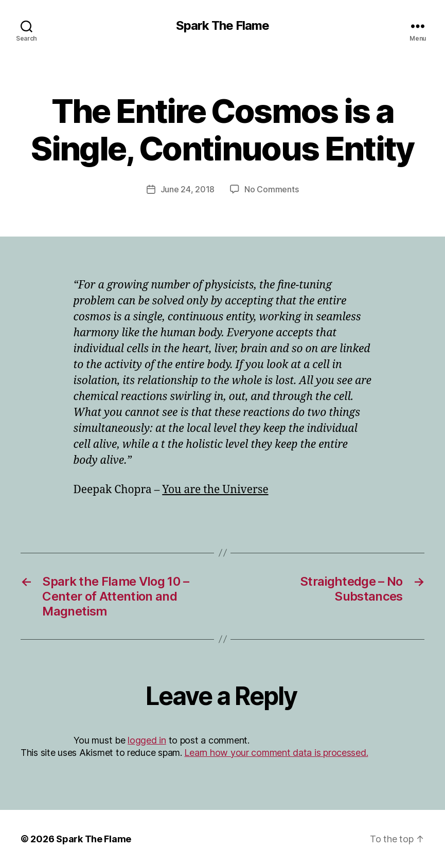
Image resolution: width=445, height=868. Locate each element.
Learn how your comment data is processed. (276, 753)
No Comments (271, 189)
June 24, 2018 (188, 189)
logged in (147, 740)
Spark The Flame (222, 26)
